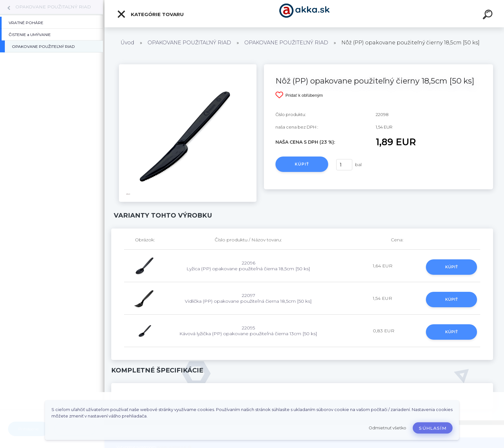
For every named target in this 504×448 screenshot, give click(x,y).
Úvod (127, 43)
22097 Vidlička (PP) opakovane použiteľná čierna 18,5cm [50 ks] (248, 298)
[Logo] (304, 14)
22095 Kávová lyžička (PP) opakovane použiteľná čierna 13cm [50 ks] (248, 331)
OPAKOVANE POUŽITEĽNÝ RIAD (286, 43)
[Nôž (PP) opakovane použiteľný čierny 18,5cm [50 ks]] (188, 67)
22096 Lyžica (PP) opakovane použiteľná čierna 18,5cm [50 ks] (248, 266)
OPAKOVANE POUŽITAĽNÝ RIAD (53, 7)
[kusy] (344, 165)
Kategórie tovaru (150, 14)
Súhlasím (433, 428)
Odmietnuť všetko (387, 428)
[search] (489, 15)
